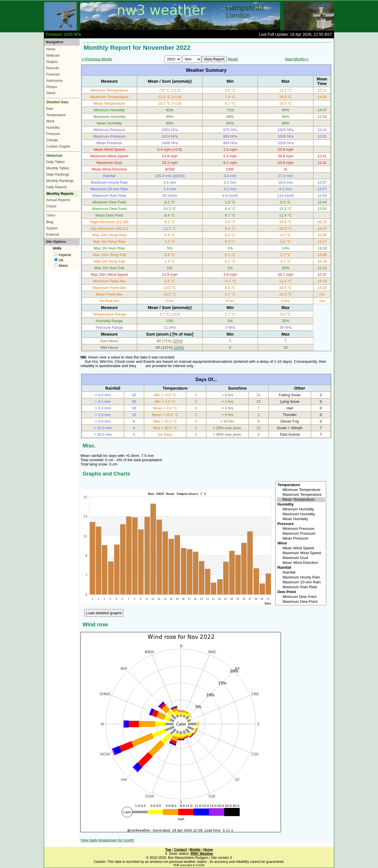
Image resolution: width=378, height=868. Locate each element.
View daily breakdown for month (107, 840)
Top (168, 850)
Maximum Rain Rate (301, 587)
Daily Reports (57, 187)
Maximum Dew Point (301, 602)
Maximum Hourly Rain (301, 577)
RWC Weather (202, 854)
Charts (51, 206)
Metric (61, 266)
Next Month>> (297, 59)
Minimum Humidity (301, 509)
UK (59, 260)
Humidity (53, 128)
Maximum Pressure (301, 534)
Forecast (53, 74)
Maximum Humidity (301, 514)
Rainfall (301, 573)
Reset (233, 59)
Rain (50, 109)
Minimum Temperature (301, 490)
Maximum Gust (301, 558)
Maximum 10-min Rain (301, 582)
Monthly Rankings (60, 181)
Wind (50, 121)
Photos (52, 87)
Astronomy (55, 81)
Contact (181, 850)
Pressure (53, 134)
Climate (52, 140)
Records (53, 68)
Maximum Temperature (301, 495)
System (52, 228)
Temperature (56, 115)
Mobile (195, 850)
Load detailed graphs (104, 613)
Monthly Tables (58, 168)
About (51, 93)
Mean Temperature (301, 500)
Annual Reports (58, 200)
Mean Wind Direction (301, 563)
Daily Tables (56, 162)
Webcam (53, 56)
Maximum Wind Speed (301, 553)
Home (51, 49)
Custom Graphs (58, 146)
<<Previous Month (97, 59)
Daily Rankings (58, 175)
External (53, 235)
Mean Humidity (301, 519)
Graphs (52, 62)
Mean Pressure (301, 539)
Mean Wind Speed (301, 548)
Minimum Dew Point (301, 597)
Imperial (63, 255)
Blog (50, 222)
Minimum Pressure (301, 529)
